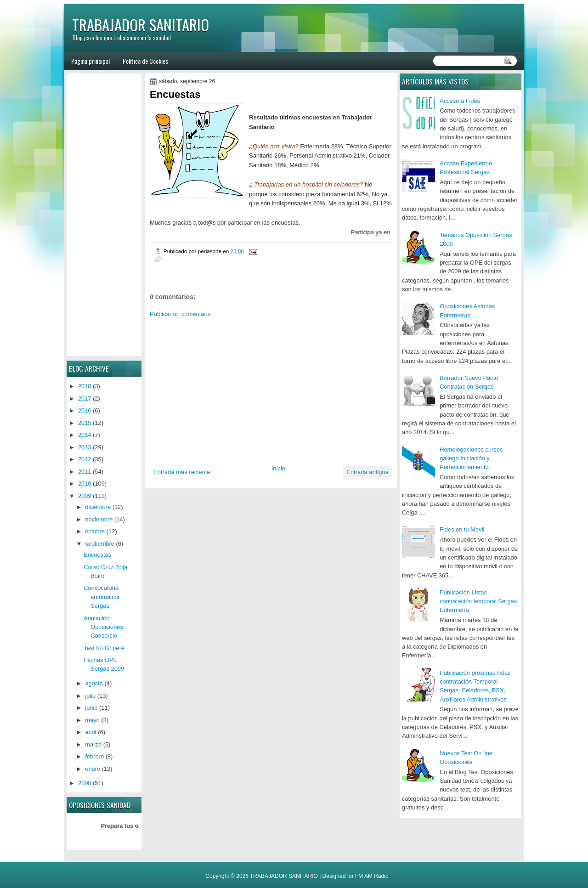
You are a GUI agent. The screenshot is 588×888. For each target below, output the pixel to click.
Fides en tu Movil (462, 529)
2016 (85, 410)
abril (90, 732)
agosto (94, 683)
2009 (85, 496)
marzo (93, 744)
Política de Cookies (145, 61)
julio (90, 696)
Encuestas (97, 555)
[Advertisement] (227, 388)
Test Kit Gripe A (104, 648)
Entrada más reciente (182, 472)
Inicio (278, 468)
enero (93, 769)
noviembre (99, 519)
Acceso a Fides (460, 101)
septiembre (100, 544)
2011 (85, 472)
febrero (94, 756)
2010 (85, 484)
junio (91, 708)
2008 (85, 783)
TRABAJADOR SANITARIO (141, 25)
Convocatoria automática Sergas (102, 597)
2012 (85, 459)
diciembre (98, 507)
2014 (85, 435)
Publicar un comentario (180, 314)
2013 (85, 447)
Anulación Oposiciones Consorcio (103, 627)
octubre (95, 531)
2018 (85, 386)
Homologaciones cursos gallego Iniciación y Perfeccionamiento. (471, 458)
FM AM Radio (372, 876)
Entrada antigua (367, 472)
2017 (85, 399)
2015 (85, 423)
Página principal (90, 61)
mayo (92, 720)
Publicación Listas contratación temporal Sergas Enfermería (478, 601)
